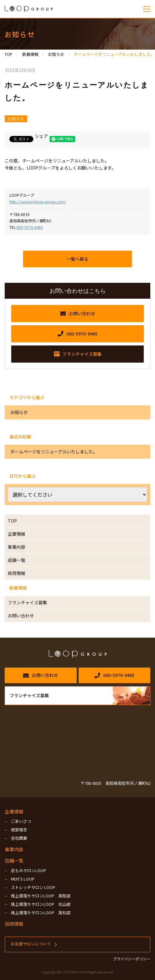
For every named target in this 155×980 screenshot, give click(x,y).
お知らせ (16, 119)
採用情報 (17, 573)
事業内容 (17, 547)
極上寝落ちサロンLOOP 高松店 (41, 912)
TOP (12, 521)
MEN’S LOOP (23, 879)
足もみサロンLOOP (29, 870)
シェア (41, 136)
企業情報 (17, 534)
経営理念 (19, 830)
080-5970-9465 (30, 227)
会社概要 (19, 838)
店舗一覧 (17, 560)
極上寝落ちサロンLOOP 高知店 (41, 896)
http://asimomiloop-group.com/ (38, 202)
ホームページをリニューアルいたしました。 (54, 451)
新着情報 (18, 588)
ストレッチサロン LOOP (33, 887)
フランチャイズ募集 (27, 602)
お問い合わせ (21, 616)
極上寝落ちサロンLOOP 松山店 (41, 904)
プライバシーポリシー (132, 959)
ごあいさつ (21, 821)
